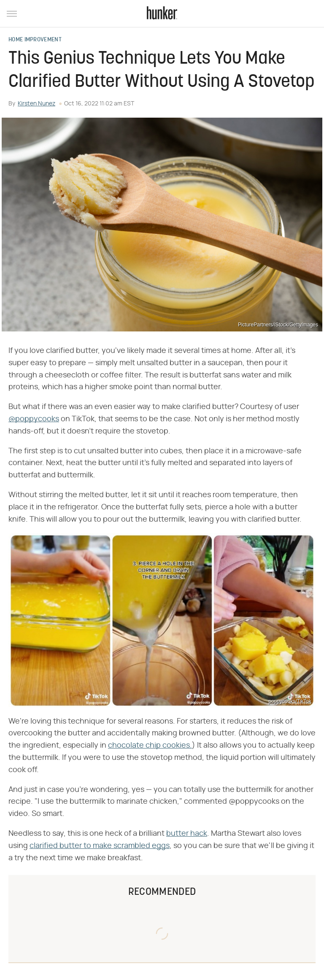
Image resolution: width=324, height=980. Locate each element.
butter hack (187, 834)
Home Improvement (35, 40)
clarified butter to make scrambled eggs (100, 846)
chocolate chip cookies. (150, 746)
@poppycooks (34, 419)
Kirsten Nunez (36, 104)
